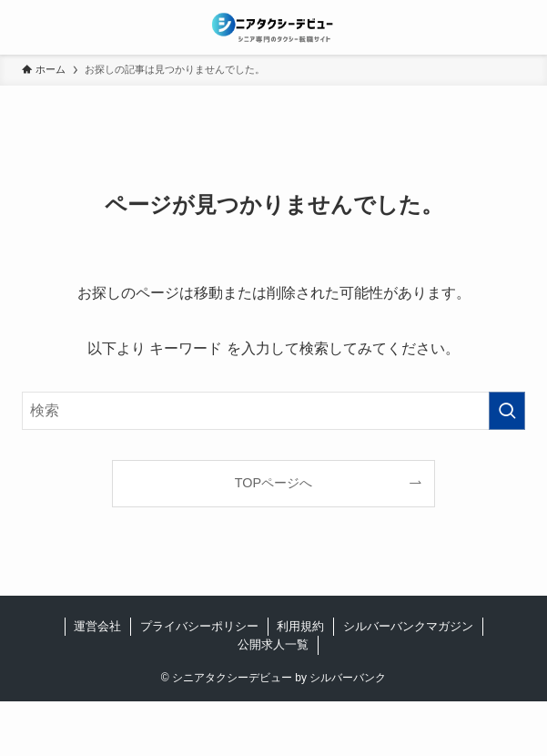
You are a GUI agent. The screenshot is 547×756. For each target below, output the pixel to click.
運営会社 (97, 626)
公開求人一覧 (273, 644)
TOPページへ (273, 483)
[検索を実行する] (507, 411)
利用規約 (300, 626)
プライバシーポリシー (199, 626)
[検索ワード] (273, 411)
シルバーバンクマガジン (408, 626)
